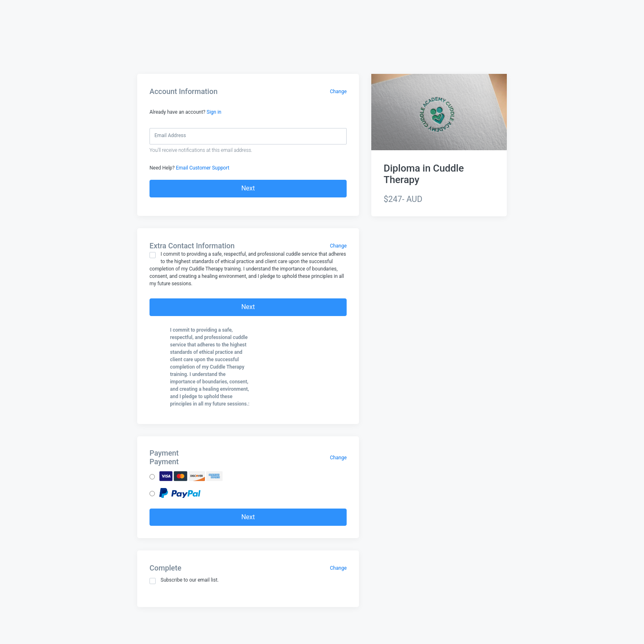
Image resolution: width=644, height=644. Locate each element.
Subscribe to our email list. (184, 581)
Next (248, 188)
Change (338, 92)
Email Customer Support (202, 168)
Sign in (214, 112)
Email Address (170, 135)
